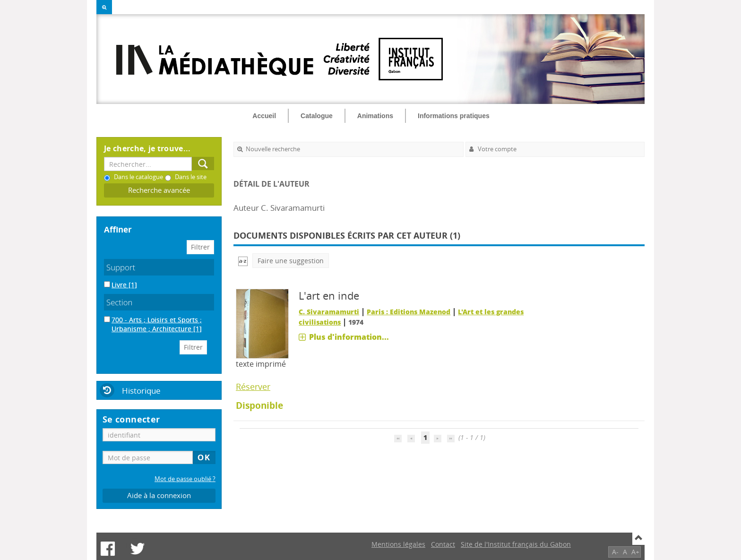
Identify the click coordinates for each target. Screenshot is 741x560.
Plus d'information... (349, 337)
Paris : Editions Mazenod (409, 312)
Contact (443, 544)
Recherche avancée (159, 190)
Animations (375, 116)
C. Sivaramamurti (329, 312)
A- (615, 552)
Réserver (253, 387)
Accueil (264, 116)
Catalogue (317, 116)
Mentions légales (398, 544)
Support (121, 267)
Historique (141, 391)
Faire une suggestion (291, 261)
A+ (635, 552)
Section (120, 302)
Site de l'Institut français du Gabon (516, 544)
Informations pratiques (454, 116)
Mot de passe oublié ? (185, 479)
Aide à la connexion (159, 495)
